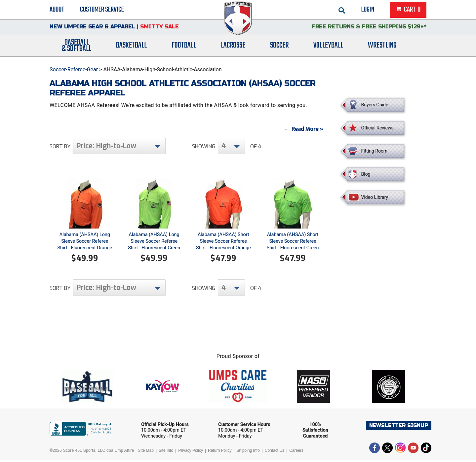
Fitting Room (375, 151)
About (57, 10)
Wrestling (382, 47)
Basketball (131, 47)
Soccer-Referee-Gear (74, 70)
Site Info (166, 453)
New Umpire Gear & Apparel (92, 28)
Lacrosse (233, 47)
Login (368, 10)
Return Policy (220, 453)
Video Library (375, 197)
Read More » (307, 131)
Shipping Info (248, 453)
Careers (296, 453)
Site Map (146, 453)
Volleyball (328, 47)
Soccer (279, 47)
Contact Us (275, 453)
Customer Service (102, 10)
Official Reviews (377, 128)
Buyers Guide (375, 105)
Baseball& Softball (77, 47)
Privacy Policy (191, 453)
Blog (366, 174)
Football (184, 47)
